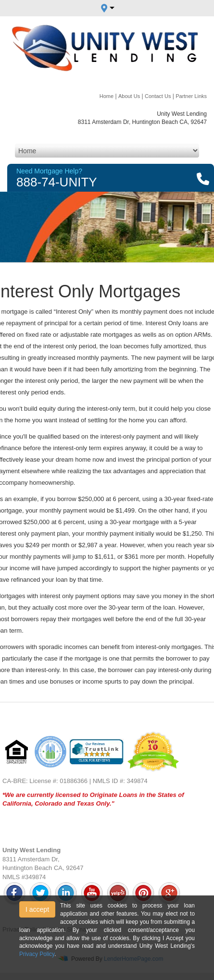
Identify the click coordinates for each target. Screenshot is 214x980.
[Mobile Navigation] (107, 151)
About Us (129, 96)
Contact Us (158, 96)
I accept (37, 909)
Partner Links (191, 96)
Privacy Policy (37, 954)
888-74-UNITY (57, 182)
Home (107, 96)
